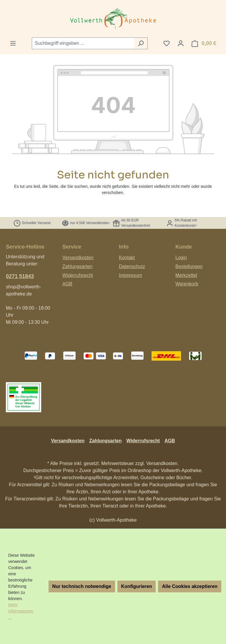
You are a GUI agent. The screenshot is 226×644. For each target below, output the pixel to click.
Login (181, 258)
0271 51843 (20, 276)
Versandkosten (78, 258)
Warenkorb (187, 284)
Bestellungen (189, 266)
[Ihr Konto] (181, 43)
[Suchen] (141, 43)
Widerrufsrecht (78, 275)
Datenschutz (132, 266)
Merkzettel (186, 275)
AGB (67, 284)
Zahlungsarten (77, 266)
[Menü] (13, 43)
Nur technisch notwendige (82, 586)
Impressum (131, 275)
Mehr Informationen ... (21, 611)
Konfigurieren (137, 586)
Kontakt (127, 258)
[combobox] (83, 43)
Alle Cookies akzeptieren (190, 586)
